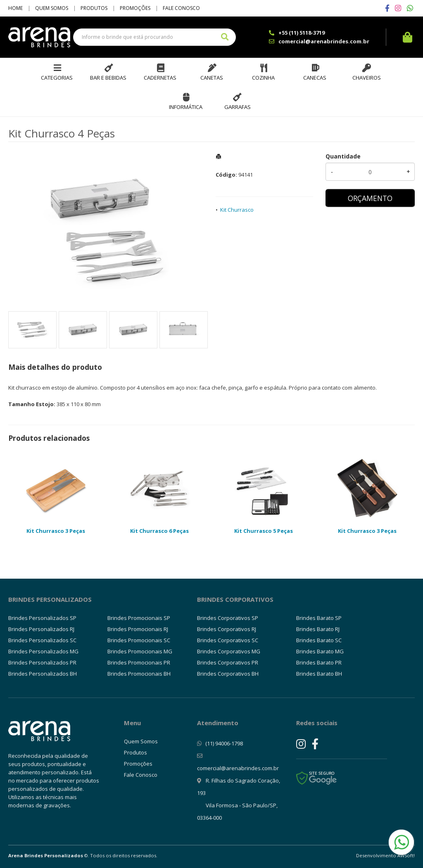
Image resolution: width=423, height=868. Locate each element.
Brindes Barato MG (320, 651)
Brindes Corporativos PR (228, 662)
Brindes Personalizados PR (42, 662)
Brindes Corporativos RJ (227, 629)
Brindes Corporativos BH (228, 674)
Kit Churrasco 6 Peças (159, 531)
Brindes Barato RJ (318, 629)
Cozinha (263, 78)
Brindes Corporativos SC (228, 640)
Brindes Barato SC (319, 640)
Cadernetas (160, 78)
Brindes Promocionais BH (139, 674)
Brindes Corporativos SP (228, 618)
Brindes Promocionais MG (140, 651)
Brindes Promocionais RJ (138, 629)
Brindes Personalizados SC (42, 640)
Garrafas (238, 107)
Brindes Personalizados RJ (41, 629)
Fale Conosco (181, 8)
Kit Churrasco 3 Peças (56, 531)
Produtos (94, 8)
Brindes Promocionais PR (139, 662)
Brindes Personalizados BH (43, 674)
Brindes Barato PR (319, 662)
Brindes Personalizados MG (43, 651)
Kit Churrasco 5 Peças (264, 531)
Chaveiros (367, 78)
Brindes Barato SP (319, 618)
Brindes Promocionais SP (139, 618)
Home (15, 8)
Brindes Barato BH (319, 674)
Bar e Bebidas (108, 78)
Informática (186, 107)
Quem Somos (52, 8)
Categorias (57, 78)
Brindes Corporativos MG (229, 651)
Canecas (315, 78)
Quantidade (343, 156)
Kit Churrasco (237, 210)
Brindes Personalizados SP (42, 618)
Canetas (212, 78)
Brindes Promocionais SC (139, 640)
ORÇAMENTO (370, 198)
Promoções (135, 8)
